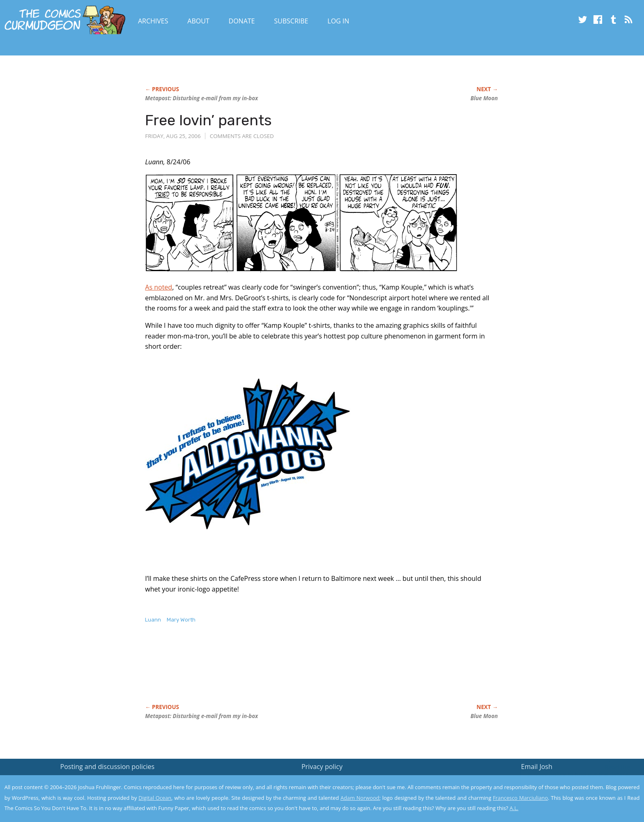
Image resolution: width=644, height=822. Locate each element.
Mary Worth (181, 620)
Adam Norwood (360, 798)
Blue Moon (484, 98)
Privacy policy (322, 767)
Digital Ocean (155, 798)
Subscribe (291, 21)
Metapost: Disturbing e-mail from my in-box (201, 98)
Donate (242, 21)
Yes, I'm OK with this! (574, 791)
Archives (153, 21)
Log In (338, 21)
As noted (159, 287)
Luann (153, 620)
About (198, 21)
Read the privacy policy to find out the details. (571, 771)
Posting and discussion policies (108, 767)
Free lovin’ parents (208, 120)
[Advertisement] (294, 672)
